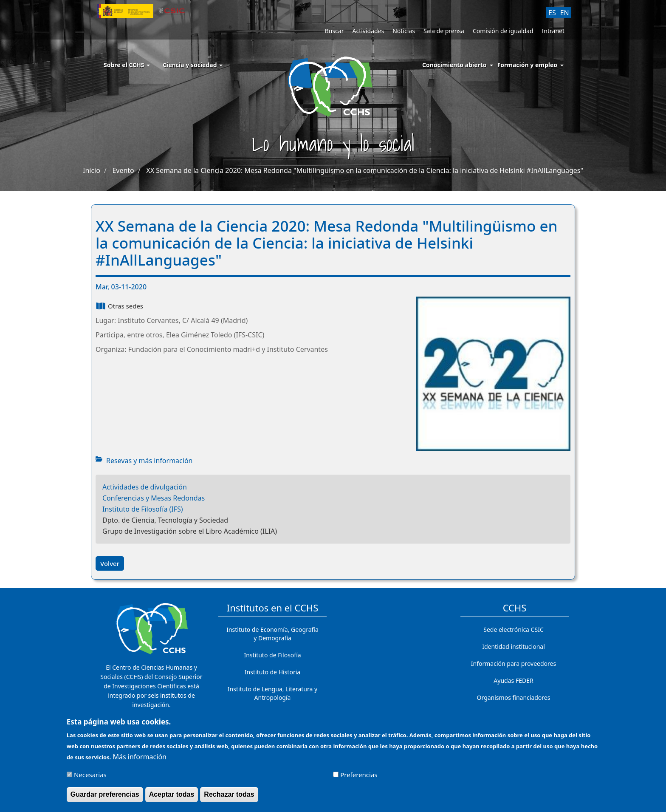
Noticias (404, 31)
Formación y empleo (527, 65)
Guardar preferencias (105, 798)
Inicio (92, 170)
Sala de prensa (444, 31)
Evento (123, 170)
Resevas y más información (149, 461)
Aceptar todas (172, 798)
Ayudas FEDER (513, 680)
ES (552, 13)
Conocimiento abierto (454, 65)
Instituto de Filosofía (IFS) (143, 509)
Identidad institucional (514, 646)
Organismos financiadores (514, 697)
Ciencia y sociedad (193, 65)
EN (565, 13)
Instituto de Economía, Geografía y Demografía (272, 634)
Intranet (553, 31)
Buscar (334, 31)
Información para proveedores (514, 663)
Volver (110, 563)
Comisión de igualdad (503, 31)
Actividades (368, 31)
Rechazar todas (229, 798)
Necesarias (90, 778)
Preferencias (359, 778)
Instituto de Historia (272, 672)
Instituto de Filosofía (272, 655)
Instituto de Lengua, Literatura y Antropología (272, 693)
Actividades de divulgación (145, 487)
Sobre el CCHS (127, 65)
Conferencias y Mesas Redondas (154, 498)
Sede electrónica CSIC (513, 630)
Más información (140, 761)
